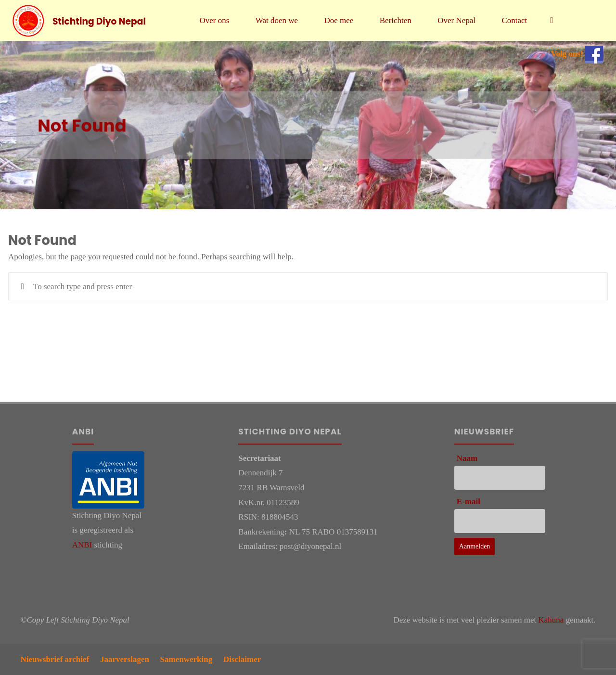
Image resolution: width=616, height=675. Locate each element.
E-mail (468, 502)
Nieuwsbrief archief (55, 659)
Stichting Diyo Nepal (99, 21)
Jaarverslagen (125, 659)
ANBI (82, 545)
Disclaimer (242, 659)
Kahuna (551, 620)
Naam (467, 458)
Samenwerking (186, 659)
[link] (552, 20)
